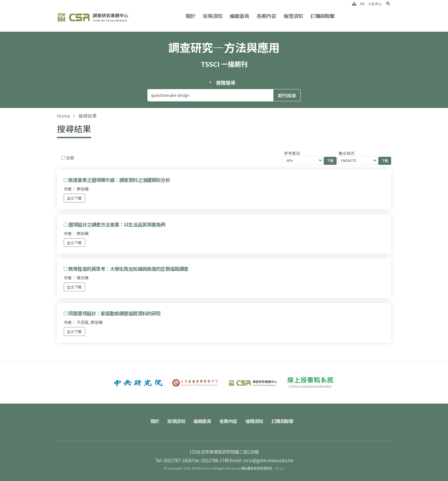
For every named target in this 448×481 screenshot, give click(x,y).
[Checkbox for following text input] (63, 158)
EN (362, 4)
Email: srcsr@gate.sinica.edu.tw (261, 460)
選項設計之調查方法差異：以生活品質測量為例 (117, 225)
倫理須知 (293, 16)
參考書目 (292, 153)
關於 (191, 16)
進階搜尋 (226, 83)
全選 (70, 158)
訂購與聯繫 (322, 16)
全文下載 (74, 198)
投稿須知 (213, 16)
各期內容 (266, 16)
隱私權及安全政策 (253, 468)
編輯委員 (239, 16)
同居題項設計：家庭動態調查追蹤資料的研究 (114, 313)
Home (63, 116)
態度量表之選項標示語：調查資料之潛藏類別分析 (119, 180)
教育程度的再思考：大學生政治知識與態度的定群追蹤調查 (128, 269)
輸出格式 (347, 153)
